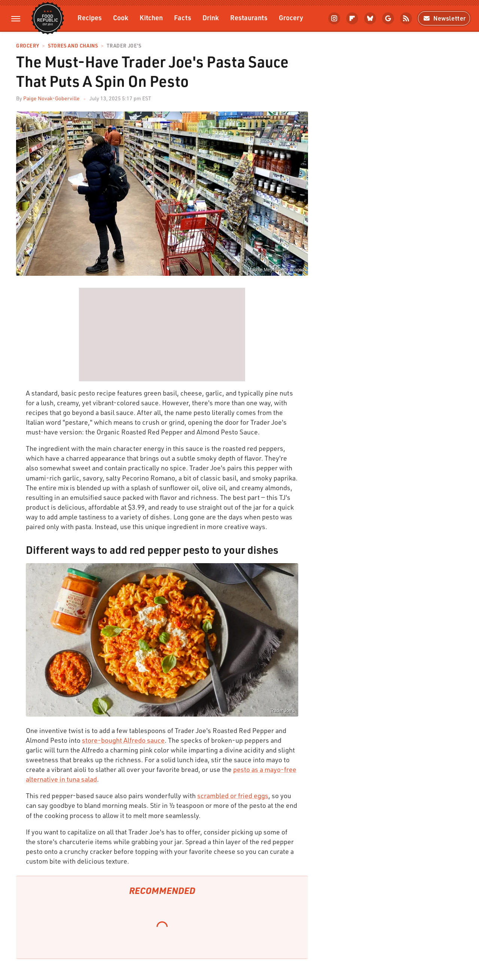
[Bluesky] (370, 18)
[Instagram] (334, 18)
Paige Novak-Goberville (51, 98)
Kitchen (151, 17)
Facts (183, 17)
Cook (121, 17)
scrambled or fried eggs (233, 796)
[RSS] (406, 18)
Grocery (291, 17)
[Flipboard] (352, 18)
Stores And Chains (73, 46)
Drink (211, 17)
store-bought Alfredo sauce (123, 740)
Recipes (90, 17)
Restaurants (249, 17)
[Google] (388, 18)
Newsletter (444, 18)
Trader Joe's (124, 46)
